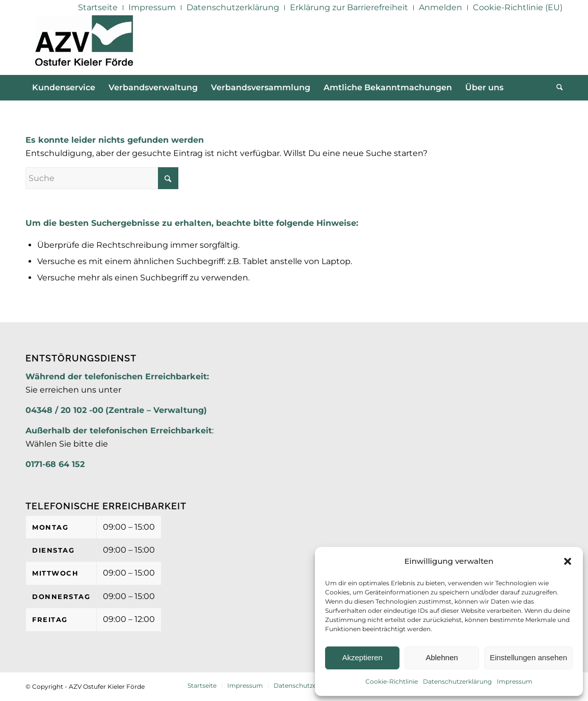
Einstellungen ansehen (528, 657)
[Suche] (556, 88)
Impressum (515, 681)
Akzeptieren (362, 657)
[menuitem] (98, 8)
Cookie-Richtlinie (392, 681)
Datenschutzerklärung (457, 681)
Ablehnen (442, 657)
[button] (568, 561)
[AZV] (84, 45)
